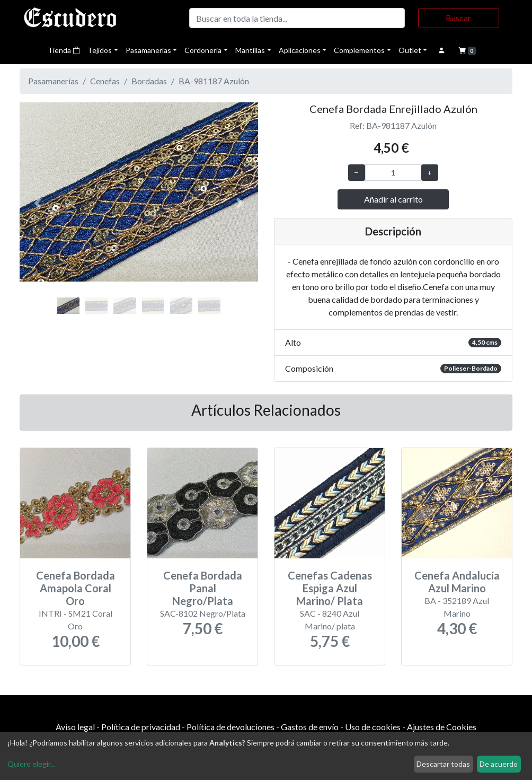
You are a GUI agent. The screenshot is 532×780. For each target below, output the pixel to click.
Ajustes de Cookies (442, 727)
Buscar (458, 18)
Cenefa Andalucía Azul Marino (457, 582)
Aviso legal (75, 727)
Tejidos (100, 50)
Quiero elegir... (31, 764)
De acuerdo (499, 764)
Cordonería (203, 50)
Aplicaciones (300, 50)
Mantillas (250, 50)
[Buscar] (297, 18)
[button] (38, 203)
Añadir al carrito (393, 199)
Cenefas (105, 81)
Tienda (64, 50)
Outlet (410, 50)
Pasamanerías (148, 50)
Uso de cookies (373, 727)
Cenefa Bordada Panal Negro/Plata (203, 588)
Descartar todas (443, 764)
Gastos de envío (310, 727)
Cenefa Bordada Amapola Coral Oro (76, 588)
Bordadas (149, 81)
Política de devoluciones (230, 727)
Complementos (359, 50)
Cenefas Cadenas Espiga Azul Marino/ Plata (330, 588)
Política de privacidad (141, 727)
